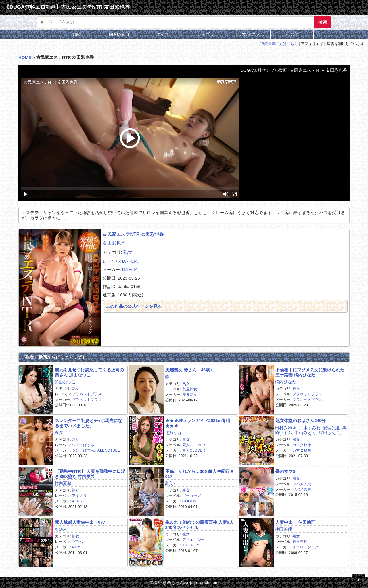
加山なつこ (65, 382)
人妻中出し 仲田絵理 (295, 522)
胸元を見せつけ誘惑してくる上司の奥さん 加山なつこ (89, 372)
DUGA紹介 (119, 34)
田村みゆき (286, 428)
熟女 (128, 252)
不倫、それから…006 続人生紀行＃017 (200, 474)
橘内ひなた (286, 382)
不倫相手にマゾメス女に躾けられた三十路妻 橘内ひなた (310, 372)
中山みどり (305, 433)
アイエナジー (193, 540)
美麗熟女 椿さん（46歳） (190, 370)
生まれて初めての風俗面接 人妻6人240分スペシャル (200, 525)
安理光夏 (331, 428)
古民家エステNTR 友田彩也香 (133, 234)
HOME (76, 34)
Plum (76, 547)
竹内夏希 (63, 483)
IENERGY (191, 545)
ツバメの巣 (302, 484)
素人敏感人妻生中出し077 (80, 522)
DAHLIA (130, 261)
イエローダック (305, 547)
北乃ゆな (173, 433)
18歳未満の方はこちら (279, 44)
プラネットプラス (87, 394)
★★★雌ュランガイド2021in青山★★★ (198, 423)
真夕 (59, 433)
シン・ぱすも (83, 445)
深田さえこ (329, 433)
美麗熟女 (190, 389)
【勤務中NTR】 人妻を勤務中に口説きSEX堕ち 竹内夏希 (90, 474)
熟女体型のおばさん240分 (301, 420)
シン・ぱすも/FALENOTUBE (96, 450)
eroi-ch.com (207, 582)
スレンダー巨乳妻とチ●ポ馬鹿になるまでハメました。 (89, 423)
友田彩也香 (114, 243)
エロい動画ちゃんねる (171, 582)
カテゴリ (206, 34)
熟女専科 (300, 542)
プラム (77, 542)
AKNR (77, 501)
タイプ (163, 34)
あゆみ (61, 529)
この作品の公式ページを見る (134, 306)
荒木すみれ (310, 428)
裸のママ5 (285, 471)
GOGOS (189, 501)
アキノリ (79, 496)
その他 (292, 34)
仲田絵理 (283, 529)
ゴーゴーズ (192, 496)
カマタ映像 (302, 445)
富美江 (171, 483)
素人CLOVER (194, 445)
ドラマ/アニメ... (249, 34)
